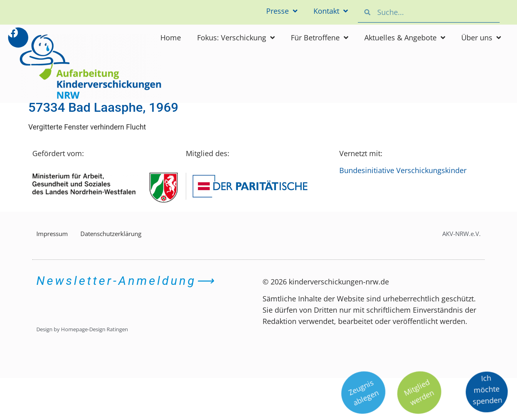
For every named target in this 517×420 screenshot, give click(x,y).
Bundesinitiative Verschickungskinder (403, 170)
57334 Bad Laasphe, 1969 (103, 107)
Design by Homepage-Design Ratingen (82, 329)
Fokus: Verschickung (236, 38)
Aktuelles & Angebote (405, 38)
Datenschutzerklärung (111, 234)
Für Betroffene (319, 38)
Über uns (481, 38)
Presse (282, 11)
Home (171, 38)
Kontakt (331, 11)
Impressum (52, 234)
